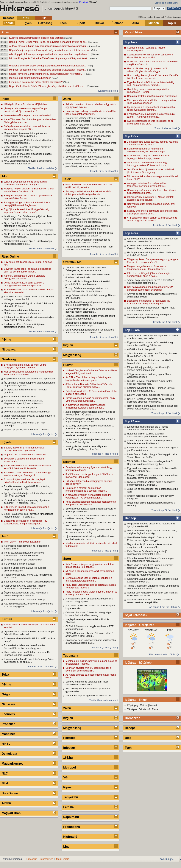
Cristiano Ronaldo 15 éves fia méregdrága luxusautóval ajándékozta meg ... (88, 614)
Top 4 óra (131, 233)
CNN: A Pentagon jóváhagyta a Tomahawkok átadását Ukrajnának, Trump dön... (90, 331)
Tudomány (71, 656)
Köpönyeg (133, 705)
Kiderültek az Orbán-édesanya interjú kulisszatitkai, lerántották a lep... (147, 553)
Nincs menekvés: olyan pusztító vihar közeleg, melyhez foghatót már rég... (152, 532)
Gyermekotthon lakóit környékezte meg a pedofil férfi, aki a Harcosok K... (88, 165)
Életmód (117, 23)
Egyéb (27, 23)
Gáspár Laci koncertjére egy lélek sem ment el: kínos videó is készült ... (152, 594)
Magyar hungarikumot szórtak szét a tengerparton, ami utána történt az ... (147, 268)
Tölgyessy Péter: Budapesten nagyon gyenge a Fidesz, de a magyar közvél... (153, 261)
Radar (155, 709)
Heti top (130, 518)
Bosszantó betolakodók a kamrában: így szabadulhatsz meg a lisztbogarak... (149, 302)
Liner (67, 847)
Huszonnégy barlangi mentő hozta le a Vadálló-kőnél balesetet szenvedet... (152, 77)
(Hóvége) (88, 74)
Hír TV (6, 744)
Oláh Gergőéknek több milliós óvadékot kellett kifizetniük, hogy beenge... (90, 317)
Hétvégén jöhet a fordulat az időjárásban (26, 104)
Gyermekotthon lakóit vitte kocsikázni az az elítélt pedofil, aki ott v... (150, 122)
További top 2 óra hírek (165, 225)
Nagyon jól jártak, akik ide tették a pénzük (26, 430)
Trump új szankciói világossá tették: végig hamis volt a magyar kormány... (153, 587)
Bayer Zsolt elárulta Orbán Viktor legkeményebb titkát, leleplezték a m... (48, 86)
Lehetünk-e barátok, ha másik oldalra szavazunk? (36, 82)
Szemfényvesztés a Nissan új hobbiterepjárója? (29, 582)
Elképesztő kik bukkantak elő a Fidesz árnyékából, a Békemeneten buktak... (148, 428)
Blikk (5, 783)
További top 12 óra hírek (164, 413)
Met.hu (144, 705)
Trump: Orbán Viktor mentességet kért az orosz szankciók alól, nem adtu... (153, 337)
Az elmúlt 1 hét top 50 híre (163, 607)
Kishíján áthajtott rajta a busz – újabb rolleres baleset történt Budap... (28, 197)
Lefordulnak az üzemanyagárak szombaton (27, 412)
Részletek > (84, 2)
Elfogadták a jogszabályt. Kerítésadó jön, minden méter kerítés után (149, 369)
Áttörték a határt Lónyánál (141, 349)
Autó (135, 23)
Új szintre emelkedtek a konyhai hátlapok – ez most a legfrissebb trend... (90, 538)
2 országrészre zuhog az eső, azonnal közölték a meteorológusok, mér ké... (152, 143)
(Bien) (66, 82)
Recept (130, 728)
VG (65, 777)
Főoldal (9, 23)
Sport (81, 23)
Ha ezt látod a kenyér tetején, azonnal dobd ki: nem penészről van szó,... (90, 524)
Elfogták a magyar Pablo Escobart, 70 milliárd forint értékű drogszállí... (28, 141)
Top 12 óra (132, 330)
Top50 (172, 23)
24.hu (67, 99)
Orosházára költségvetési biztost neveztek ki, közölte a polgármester (90, 119)
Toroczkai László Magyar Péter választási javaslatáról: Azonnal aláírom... (88, 283)
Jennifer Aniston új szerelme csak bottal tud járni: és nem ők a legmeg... (150, 171)
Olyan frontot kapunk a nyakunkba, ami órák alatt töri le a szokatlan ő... (28, 225)
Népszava (9, 349)
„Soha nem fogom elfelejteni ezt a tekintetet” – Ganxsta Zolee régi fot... (90, 441)
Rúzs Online (10, 257)
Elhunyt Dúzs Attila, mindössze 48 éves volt (150, 395)
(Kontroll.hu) (95, 46)
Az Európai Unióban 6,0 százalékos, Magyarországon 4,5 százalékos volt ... (25, 402)
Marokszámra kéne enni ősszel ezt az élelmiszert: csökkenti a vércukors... (24, 312)
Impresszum (46, 859)
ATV (5, 176)
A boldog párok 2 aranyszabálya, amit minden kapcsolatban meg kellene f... (50, 54)
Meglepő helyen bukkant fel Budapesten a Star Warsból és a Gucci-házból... (29, 190)
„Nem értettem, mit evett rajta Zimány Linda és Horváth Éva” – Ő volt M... (152, 355)
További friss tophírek (166, 128)
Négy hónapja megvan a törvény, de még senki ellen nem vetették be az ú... (50, 50)
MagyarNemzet (12, 764)
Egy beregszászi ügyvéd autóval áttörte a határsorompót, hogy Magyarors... (88, 227)
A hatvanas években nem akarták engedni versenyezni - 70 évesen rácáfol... (88, 496)
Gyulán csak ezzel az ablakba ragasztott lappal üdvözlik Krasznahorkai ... (29, 633)
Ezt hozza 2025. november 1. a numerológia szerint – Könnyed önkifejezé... (151, 115)
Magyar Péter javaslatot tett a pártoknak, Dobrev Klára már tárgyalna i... (26, 135)
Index (6, 99)
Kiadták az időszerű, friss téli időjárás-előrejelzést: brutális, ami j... (24, 325)
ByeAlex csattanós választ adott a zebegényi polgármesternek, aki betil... (151, 483)
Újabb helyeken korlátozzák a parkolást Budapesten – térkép (148, 91)
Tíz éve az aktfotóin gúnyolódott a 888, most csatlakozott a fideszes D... (89, 248)
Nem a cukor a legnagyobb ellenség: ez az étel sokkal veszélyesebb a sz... (152, 407)
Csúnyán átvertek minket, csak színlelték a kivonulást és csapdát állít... (150, 56)
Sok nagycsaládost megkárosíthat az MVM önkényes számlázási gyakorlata (150, 288)
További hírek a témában (41, 667)
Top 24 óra (132, 421)
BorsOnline (10, 793)
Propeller (8, 724)
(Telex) (95, 50)
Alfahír (6, 803)
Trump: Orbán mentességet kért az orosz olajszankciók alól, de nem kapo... (88, 290)
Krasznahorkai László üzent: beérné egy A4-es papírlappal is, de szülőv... (29, 660)
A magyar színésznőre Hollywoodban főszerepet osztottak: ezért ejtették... (147, 185)
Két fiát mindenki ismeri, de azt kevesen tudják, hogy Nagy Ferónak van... (29, 319)
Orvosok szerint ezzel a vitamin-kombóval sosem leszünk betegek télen (149, 601)
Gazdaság (45, 23)
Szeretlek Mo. (73, 262)
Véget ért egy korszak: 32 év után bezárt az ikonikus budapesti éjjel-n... (27, 148)
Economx (8, 714)
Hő (148, 709)
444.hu (6, 340)
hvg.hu (68, 345)
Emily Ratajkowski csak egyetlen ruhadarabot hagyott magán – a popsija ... (28, 515)
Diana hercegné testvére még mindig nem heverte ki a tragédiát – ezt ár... (150, 316)
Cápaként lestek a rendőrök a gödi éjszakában (152, 96)
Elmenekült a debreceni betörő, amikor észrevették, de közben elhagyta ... (25, 647)
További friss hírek (106, 91)
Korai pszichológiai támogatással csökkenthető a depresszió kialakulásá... (91, 503)
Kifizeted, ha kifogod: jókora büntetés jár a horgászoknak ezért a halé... (150, 275)
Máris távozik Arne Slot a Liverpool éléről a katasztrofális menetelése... (150, 362)
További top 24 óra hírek (164, 510)
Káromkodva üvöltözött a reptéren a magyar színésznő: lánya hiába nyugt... (151, 560)
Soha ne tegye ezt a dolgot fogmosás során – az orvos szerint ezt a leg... (90, 531)
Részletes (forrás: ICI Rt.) (163, 654)
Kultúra (7, 619)
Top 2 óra (131, 136)
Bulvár (99, 23)
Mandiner (8, 734)
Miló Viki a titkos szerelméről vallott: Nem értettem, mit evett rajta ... (88, 276)
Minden (154, 23)
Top (43, 18)
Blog (128, 738)
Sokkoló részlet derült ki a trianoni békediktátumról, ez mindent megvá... (147, 150)
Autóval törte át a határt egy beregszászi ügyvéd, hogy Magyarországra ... (49, 46)
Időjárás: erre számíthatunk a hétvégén (31, 78)
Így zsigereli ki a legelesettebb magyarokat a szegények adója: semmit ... (151, 108)
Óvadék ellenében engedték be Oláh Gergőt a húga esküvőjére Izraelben (90, 420)
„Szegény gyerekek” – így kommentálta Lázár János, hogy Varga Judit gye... (90, 151)
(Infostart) (69, 38)
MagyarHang (72, 355)
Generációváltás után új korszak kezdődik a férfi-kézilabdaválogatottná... (89, 579)
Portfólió (69, 738)
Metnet (153, 705)
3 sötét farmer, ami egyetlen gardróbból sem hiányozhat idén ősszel (89, 476)
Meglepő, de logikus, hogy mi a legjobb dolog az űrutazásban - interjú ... (48, 70)
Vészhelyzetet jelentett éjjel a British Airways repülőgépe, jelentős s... (28, 242)
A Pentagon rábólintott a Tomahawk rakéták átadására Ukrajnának (89, 126)
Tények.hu (71, 797)
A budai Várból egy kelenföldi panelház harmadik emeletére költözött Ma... (86, 220)
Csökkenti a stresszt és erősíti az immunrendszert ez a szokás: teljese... (86, 489)
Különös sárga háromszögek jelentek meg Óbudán (37, 38)
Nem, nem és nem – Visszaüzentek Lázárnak (28, 230)
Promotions (72, 827)
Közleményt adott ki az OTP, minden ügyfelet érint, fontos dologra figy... (151, 389)
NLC (5, 773)
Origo (6, 694)
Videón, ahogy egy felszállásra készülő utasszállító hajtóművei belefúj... (148, 573)
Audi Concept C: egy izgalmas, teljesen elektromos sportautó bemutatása (25, 587)
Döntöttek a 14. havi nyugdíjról (20, 407)
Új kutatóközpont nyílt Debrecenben (23, 560)
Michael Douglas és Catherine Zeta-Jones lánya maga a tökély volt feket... (49, 58)
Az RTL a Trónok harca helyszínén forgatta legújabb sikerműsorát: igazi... (88, 379)
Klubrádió (70, 837)
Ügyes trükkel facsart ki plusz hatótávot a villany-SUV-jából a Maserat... (26, 594)
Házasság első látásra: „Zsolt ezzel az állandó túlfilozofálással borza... (152, 191)
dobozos (35, 434)
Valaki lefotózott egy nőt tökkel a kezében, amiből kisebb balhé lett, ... (88, 207)
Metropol (70, 768)
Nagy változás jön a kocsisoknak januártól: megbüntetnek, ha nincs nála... (150, 546)
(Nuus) (55, 78)
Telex (5, 675)
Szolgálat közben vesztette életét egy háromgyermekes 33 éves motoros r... (147, 164)
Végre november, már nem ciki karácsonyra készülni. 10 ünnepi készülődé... (27, 467)
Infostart (69, 748)
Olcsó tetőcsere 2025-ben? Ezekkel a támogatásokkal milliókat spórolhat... (24, 284)
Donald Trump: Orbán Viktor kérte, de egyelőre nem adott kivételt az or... (48, 42)
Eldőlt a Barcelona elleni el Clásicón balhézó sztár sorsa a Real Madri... (28, 155)
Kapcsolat (31, 859)
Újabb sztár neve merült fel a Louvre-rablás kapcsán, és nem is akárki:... (27, 654)
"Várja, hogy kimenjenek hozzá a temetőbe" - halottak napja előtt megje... (151, 281)
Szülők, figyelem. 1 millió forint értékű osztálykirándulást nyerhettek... (46, 74)
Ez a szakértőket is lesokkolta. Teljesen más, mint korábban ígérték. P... (151, 309)
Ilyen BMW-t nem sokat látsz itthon (23, 542)
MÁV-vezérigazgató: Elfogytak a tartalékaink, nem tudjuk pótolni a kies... (28, 162)
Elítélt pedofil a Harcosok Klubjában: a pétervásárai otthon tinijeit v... (86, 324)
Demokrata (9, 754)
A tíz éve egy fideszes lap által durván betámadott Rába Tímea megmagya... (86, 200)
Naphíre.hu (71, 817)
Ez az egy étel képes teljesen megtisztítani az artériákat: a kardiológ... (90, 427)
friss (45, 434)
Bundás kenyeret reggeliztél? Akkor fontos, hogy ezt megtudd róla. (150, 382)
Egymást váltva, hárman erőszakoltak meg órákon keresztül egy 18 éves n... (150, 344)
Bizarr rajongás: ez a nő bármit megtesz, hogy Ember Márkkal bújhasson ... (90, 399)
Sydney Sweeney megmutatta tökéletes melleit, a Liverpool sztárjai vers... (153, 212)
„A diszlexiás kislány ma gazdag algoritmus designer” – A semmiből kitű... (27, 501)
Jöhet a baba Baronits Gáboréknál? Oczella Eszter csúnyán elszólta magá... (89, 386)
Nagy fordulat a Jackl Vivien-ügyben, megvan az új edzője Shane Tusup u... (91, 593)
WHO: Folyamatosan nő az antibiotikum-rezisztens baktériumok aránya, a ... (26, 183)
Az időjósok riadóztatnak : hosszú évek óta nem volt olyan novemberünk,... (153, 240)
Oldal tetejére (167, 859)
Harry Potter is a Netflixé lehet (20, 396)
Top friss (131, 42)
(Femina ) (94, 58)
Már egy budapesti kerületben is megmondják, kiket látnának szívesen (152, 102)
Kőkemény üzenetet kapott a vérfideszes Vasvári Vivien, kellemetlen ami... (149, 247)
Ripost (68, 787)
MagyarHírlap (11, 813)
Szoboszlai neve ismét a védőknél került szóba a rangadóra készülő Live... (91, 641)
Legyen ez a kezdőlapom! (167, 3)
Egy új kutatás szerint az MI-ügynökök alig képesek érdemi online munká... (27, 211)
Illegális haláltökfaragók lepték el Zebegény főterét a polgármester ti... (89, 303)
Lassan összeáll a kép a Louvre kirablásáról (27, 115)
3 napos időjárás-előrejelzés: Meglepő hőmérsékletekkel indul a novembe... (24, 481)
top (53, 434)
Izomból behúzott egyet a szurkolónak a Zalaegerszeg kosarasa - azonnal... (87, 269)
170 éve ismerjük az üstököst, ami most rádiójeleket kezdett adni (87, 683)
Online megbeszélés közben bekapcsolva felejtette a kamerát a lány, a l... (149, 442)
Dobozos (9, 18)
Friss (26, 18)
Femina (68, 807)
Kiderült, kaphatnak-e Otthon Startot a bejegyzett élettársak (24, 277)
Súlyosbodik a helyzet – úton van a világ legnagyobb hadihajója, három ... (149, 157)
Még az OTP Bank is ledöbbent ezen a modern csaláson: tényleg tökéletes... (152, 476)
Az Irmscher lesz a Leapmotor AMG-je (24, 600)
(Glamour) (96, 54)
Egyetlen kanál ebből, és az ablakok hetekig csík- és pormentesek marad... (151, 84)
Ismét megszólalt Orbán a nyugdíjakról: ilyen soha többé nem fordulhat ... (28, 218)
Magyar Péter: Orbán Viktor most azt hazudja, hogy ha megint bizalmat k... (90, 310)
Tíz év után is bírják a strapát (19, 564)
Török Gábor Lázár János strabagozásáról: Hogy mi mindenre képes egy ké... (150, 463)
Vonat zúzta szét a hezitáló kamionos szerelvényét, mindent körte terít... (24, 554)
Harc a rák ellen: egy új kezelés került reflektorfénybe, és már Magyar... (147, 70)
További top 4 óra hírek (165, 322)
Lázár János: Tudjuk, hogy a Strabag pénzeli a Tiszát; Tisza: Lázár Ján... (152, 456)
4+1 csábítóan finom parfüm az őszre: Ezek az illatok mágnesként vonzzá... (152, 219)
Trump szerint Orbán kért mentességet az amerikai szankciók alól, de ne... (88, 241)
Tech (63, 23)
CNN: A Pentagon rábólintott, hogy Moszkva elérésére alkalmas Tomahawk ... (151, 400)
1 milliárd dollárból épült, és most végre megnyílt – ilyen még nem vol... (25, 366)
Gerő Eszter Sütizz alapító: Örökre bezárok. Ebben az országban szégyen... (150, 539)
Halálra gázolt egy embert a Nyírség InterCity (90, 132)
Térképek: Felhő (136, 709)
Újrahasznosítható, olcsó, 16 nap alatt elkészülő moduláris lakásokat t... (48, 66)
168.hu (68, 758)
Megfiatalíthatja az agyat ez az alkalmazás (88, 695)
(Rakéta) (91, 70)
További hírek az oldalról (41, 168)
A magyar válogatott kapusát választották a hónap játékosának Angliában (27, 204)
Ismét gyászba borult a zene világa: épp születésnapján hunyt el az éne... (87, 448)
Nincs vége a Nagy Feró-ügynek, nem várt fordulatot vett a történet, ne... (150, 566)
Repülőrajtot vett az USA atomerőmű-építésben (29, 379)
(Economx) (93, 42)
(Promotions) (93, 86)
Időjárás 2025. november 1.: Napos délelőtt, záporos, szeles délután (151, 198)
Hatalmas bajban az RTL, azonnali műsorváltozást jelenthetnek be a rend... (149, 435)
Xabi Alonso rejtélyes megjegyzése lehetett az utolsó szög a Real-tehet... (90, 565)
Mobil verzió (63, 859)
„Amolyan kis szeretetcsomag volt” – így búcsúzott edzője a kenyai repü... (25, 110)
